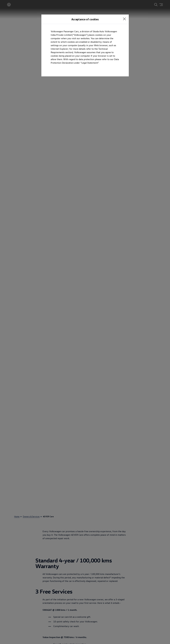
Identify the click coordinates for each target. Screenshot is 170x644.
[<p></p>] (124, 19)
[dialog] (85, 322)
